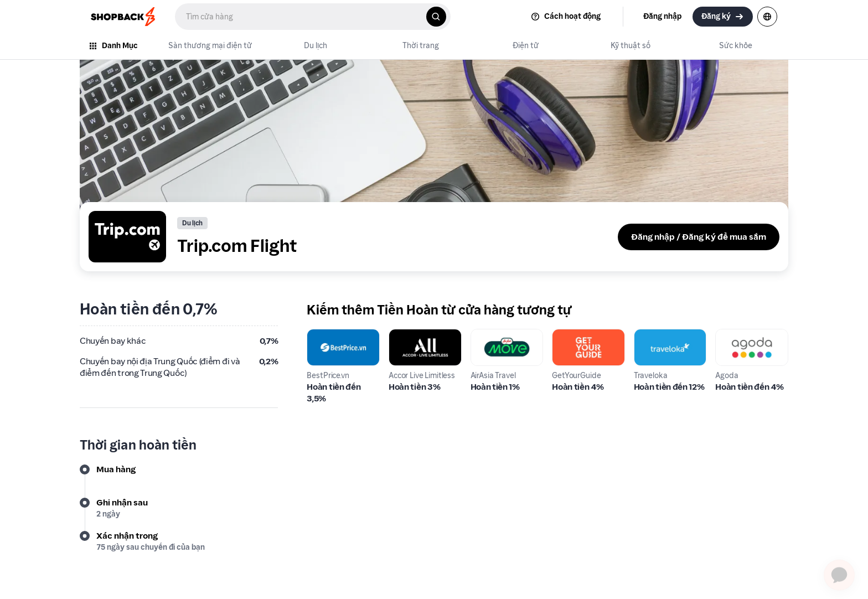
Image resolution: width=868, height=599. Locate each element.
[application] (839, 570)
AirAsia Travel (498, 335)
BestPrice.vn (332, 335)
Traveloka (653, 335)
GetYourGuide (581, 335)
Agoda (728, 335)
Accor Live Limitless (410, 342)
